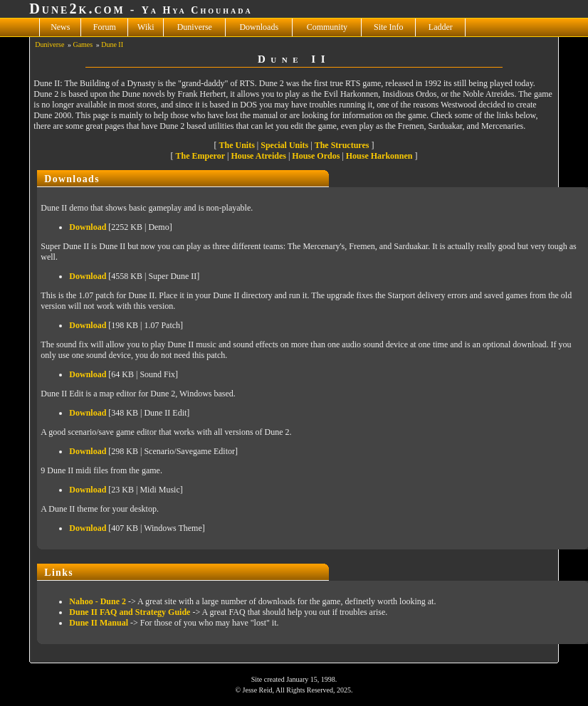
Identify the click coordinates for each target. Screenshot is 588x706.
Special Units (284, 145)
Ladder (441, 27)
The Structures (342, 145)
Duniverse (195, 27)
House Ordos (316, 156)
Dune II (112, 44)
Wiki (146, 27)
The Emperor (200, 156)
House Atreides (258, 156)
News (60, 27)
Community (327, 27)
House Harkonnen (379, 156)
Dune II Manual (99, 623)
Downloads (259, 27)
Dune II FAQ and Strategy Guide (130, 612)
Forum (105, 27)
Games (83, 44)
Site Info (389, 27)
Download (88, 227)
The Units (237, 145)
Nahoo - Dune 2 (98, 601)
